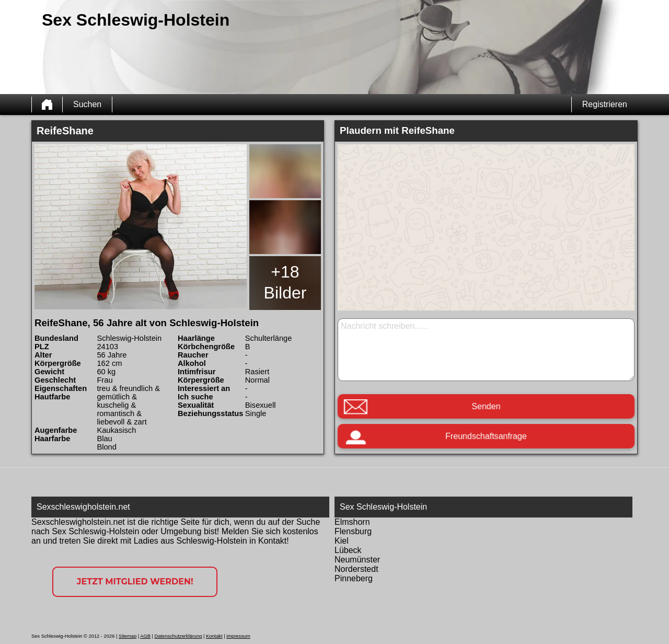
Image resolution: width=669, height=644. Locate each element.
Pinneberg (354, 578)
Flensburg (353, 531)
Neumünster (357, 560)
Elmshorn (352, 522)
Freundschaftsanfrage (486, 436)
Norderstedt (356, 569)
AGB (145, 636)
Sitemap (128, 636)
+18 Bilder (285, 282)
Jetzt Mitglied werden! (135, 582)
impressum (238, 636)
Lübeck (348, 550)
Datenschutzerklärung (178, 636)
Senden (486, 406)
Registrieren (605, 104)
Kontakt (214, 636)
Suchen (87, 104)
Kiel (342, 541)
